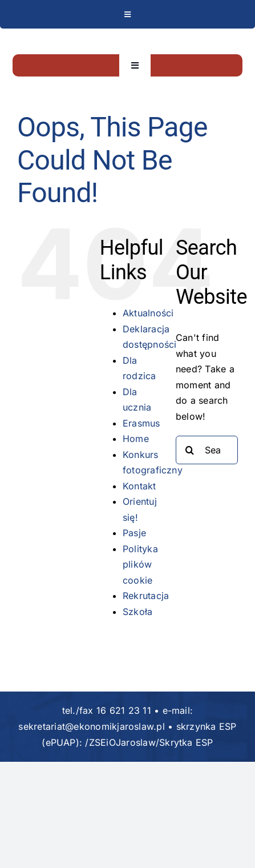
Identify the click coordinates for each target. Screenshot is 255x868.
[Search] (190, 450)
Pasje (134, 533)
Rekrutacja (146, 596)
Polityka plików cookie (140, 564)
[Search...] (207, 450)
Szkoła (137, 612)
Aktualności (148, 313)
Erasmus (141, 423)
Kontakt (139, 486)
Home (136, 439)
